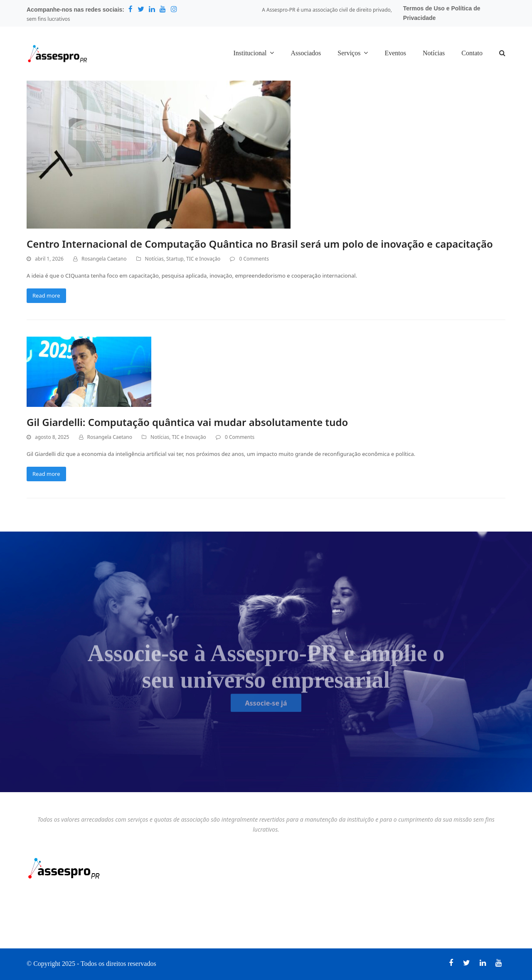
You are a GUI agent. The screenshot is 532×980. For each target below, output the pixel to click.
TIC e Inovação (203, 259)
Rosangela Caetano (104, 259)
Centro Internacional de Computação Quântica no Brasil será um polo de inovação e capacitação (260, 244)
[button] (502, 54)
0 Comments (254, 259)
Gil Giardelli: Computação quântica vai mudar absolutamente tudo (187, 422)
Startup (175, 259)
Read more (46, 295)
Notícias (154, 259)
